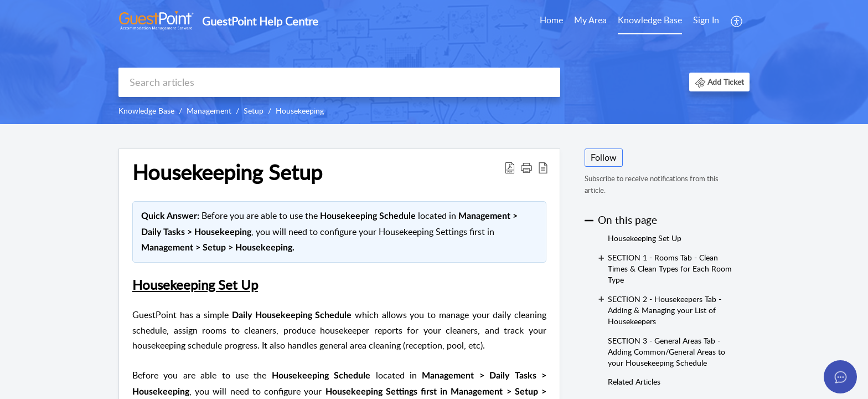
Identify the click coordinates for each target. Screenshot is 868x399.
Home (551, 20)
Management (209, 111)
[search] (339, 82)
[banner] (434, 62)
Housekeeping (300, 111)
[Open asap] (840, 377)
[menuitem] (551, 21)
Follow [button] (604, 157)
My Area (590, 20)
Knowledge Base (650, 20)
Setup (254, 111)
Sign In (706, 20)
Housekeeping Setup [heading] (227, 172)
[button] (737, 21)
